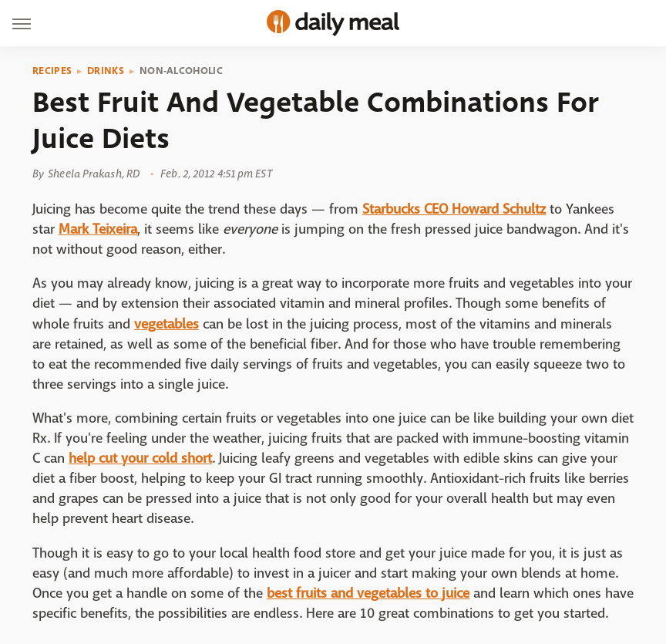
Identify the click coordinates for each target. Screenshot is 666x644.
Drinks (106, 71)
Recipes (52, 71)
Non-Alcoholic (181, 71)
